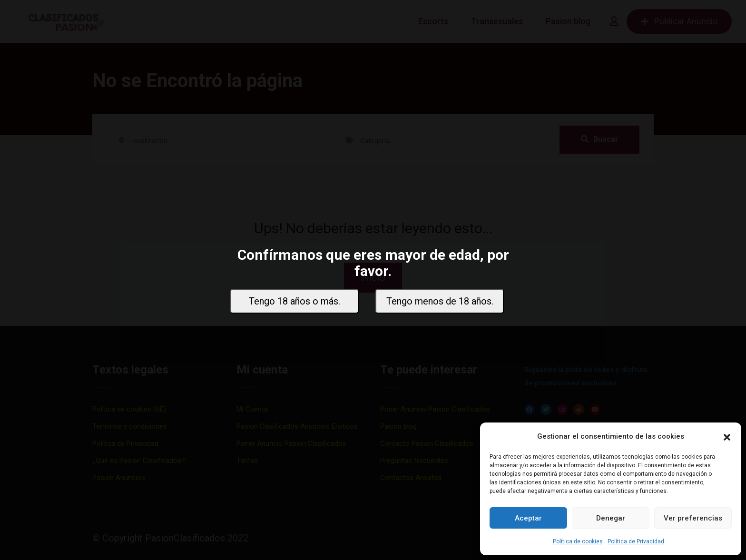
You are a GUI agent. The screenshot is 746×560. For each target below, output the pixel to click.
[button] (727, 436)
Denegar (611, 518)
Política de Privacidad (636, 541)
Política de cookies (578, 541)
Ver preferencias (693, 518)
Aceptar (528, 518)
